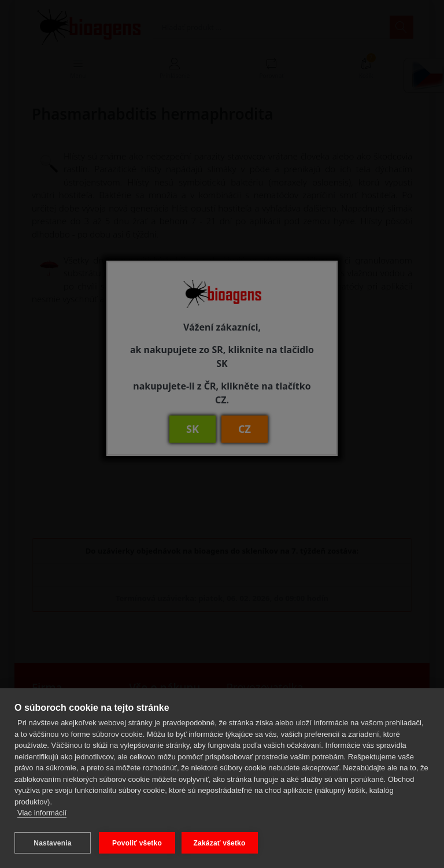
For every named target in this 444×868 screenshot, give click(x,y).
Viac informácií (42, 815)
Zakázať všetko (221, 843)
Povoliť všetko (137, 843)
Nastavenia (52, 843)
